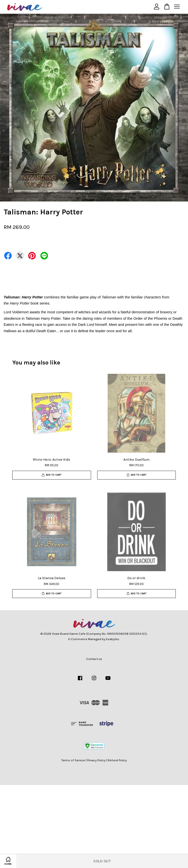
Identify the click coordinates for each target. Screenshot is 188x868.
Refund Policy (117, 760)
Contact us (94, 659)
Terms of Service (73, 760)
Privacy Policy (96, 760)
